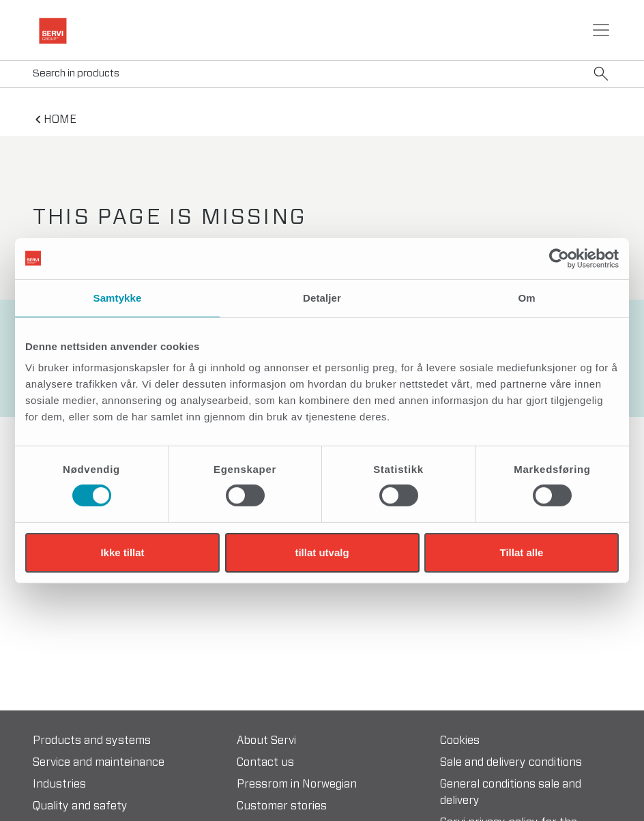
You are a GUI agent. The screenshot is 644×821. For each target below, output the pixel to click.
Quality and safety (80, 806)
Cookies (460, 740)
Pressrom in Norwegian (297, 784)
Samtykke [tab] (118, 297)
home (60, 119)
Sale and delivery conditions (511, 762)
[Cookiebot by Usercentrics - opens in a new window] (559, 258)
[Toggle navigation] (601, 30)
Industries (59, 784)
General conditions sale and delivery (511, 792)
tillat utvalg (322, 552)
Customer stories (282, 806)
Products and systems (92, 740)
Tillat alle (522, 552)
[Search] (322, 74)
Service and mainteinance (99, 762)
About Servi (266, 740)
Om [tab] (526, 297)
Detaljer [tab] (322, 297)
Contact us (265, 762)
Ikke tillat (122, 552)
